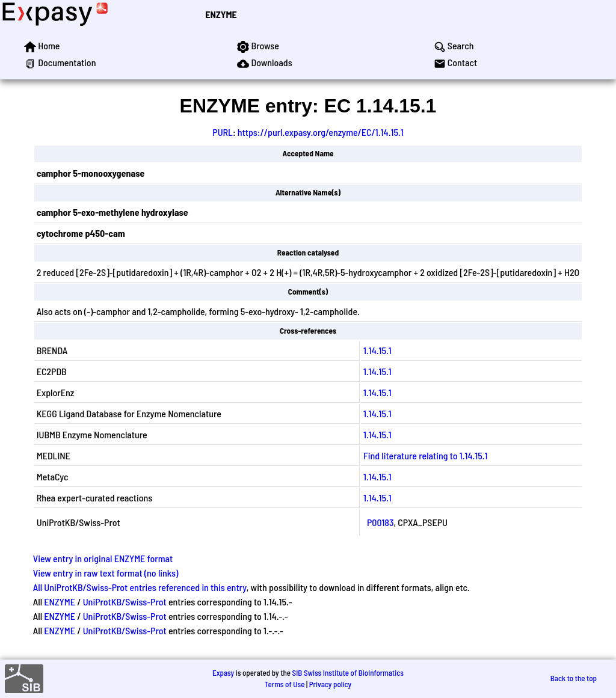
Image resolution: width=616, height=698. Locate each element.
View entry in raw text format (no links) (106, 573)
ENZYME (221, 14)
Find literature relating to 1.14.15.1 (426, 455)
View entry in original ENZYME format (103, 558)
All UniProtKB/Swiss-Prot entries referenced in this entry (140, 587)
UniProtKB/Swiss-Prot (125, 602)
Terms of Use (285, 684)
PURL (223, 132)
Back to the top (574, 678)
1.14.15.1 (377, 350)
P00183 (380, 522)
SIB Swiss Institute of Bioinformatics (348, 673)
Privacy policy (330, 684)
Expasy (223, 673)
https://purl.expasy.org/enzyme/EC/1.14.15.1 (321, 132)
